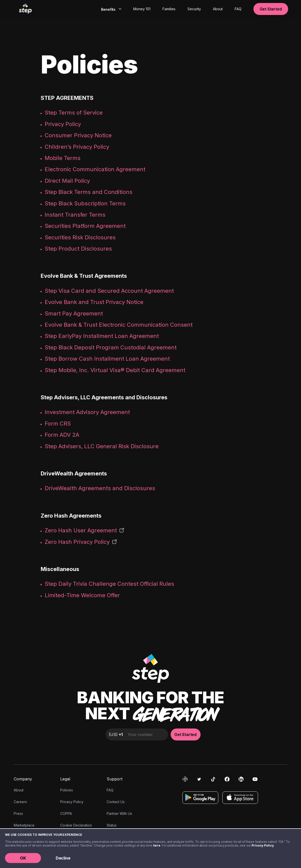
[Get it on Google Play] (200, 798)
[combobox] (111, 9)
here (157, 845)
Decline (63, 858)
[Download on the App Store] (240, 798)
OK (23, 858)
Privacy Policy (263, 845)
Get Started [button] (271, 9)
